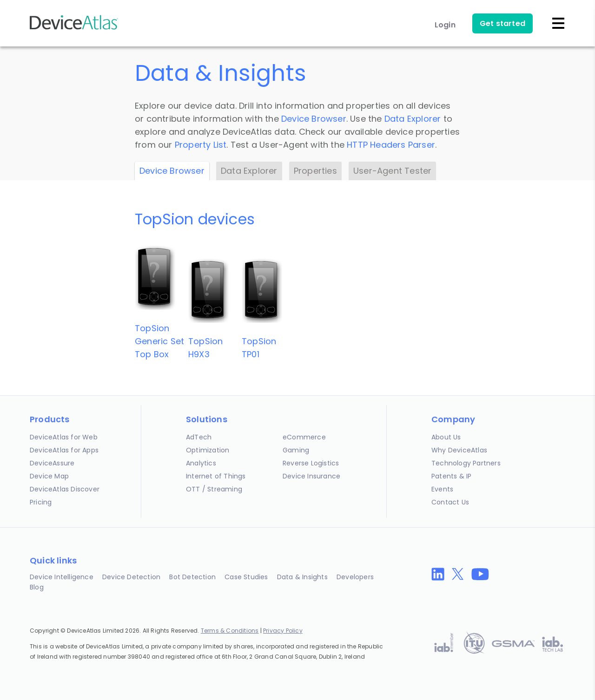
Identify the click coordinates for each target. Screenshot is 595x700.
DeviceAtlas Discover (65, 489)
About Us (446, 437)
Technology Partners (466, 463)
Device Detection (131, 577)
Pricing (41, 502)
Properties (315, 171)
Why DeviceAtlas (459, 450)
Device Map (49, 476)
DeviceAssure (52, 463)
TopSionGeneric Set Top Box (159, 341)
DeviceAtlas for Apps (64, 450)
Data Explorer (413, 119)
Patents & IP (451, 476)
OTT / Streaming (214, 489)
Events (442, 489)
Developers (355, 577)
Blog (37, 587)
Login (445, 25)
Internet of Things (216, 476)
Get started (502, 23)
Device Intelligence (62, 577)
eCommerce (304, 437)
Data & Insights (302, 577)
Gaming (296, 450)
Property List (201, 145)
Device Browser (314, 119)
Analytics (201, 463)
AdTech (199, 437)
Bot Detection (192, 577)
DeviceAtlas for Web (64, 437)
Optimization (208, 450)
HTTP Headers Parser (391, 145)
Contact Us (450, 502)
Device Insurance (311, 476)
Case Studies (246, 577)
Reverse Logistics (311, 463)
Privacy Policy (283, 631)
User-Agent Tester (392, 171)
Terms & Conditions (230, 631)
